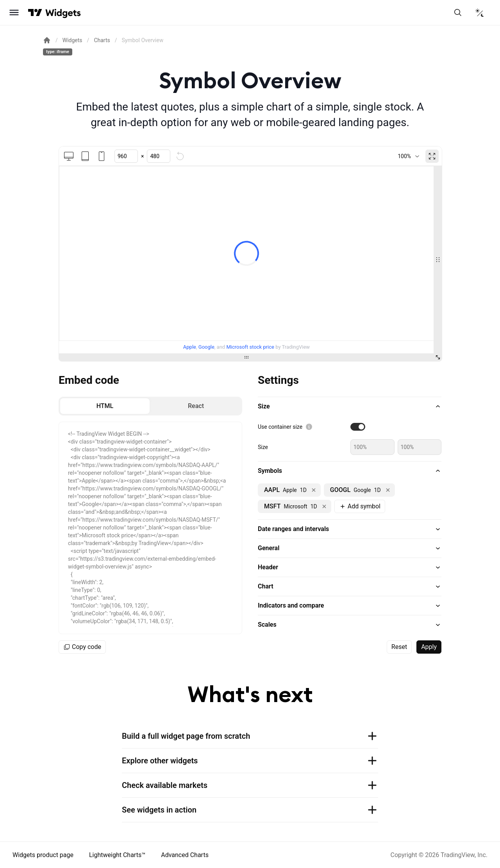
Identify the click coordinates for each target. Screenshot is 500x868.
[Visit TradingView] (35, 12)
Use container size (280, 427)
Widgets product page (43, 855)
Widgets (72, 40)
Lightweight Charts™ (117, 855)
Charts (102, 40)
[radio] (105, 406)
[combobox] (408, 156)
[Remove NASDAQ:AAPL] (314, 490)
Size (263, 447)
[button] (350, 406)
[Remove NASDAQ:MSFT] (324, 506)
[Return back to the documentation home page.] (47, 40)
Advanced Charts (185, 855)
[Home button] (63, 13)
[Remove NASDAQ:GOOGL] (388, 490)
